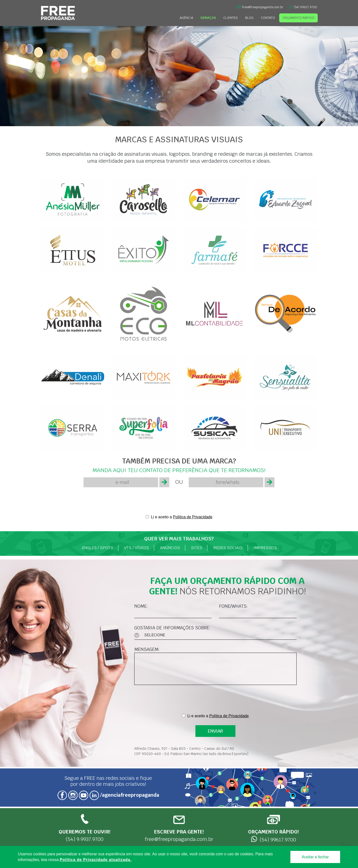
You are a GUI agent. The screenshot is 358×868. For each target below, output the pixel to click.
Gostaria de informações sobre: (172, 628)
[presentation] (179, 501)
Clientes (231, 18)
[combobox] (215, 635)
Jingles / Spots (97, 548)
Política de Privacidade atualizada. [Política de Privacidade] (96, 860)
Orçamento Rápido (298, 18)
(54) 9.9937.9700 (85, 828)
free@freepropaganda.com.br (260, 7)
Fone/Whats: (233, 606)
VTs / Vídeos (136, 548)
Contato (268, 18)
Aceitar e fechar (315, 857)
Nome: (141, 606)
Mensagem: (147, 649)
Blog (249, 18)
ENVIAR (215, 731)
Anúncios (170, 548)
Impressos (265, 548)
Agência (186, 18)
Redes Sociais (228, 548)
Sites (197, 548)
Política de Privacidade (193, 517)
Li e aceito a (182, 517)
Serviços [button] (208, 18)
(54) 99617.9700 (303, 7)
